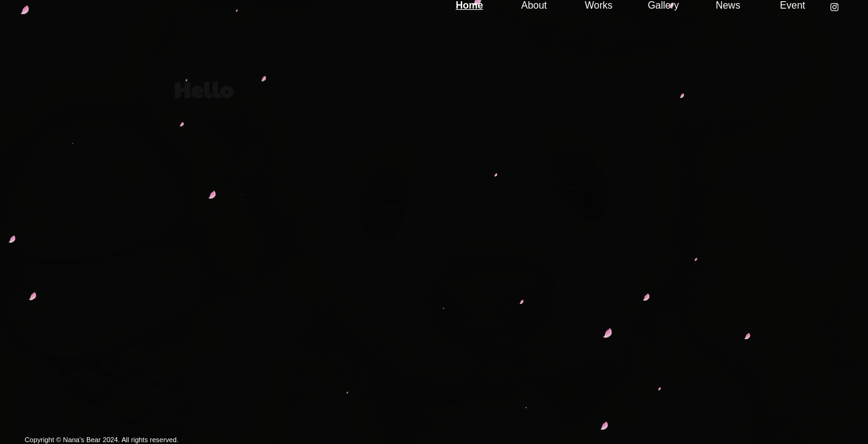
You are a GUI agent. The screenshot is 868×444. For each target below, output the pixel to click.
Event (793, 5)
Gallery (663, 5)
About (534, 5)
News (728, 5)
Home (469, 5)
